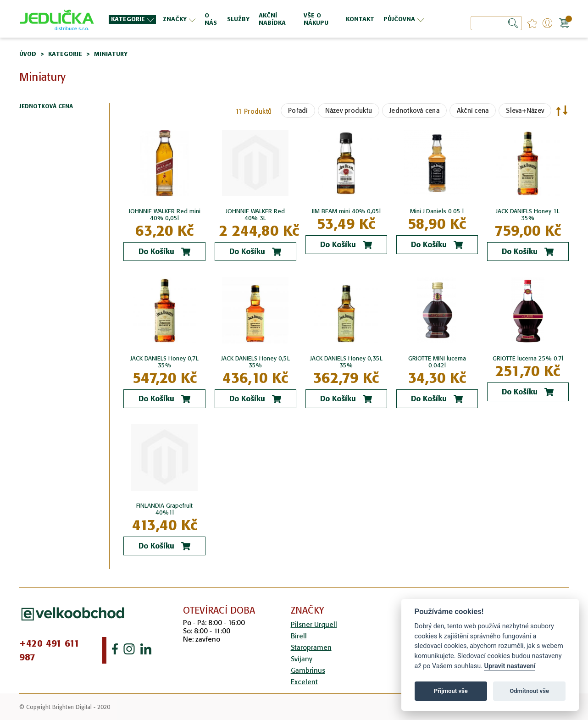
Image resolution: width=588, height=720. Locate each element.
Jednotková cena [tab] (46, 107)
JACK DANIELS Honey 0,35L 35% (346, 362)
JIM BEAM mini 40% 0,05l (346, 211)
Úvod (28, 54)
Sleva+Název (525, 111)
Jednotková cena (414, 111)
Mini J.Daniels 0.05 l (437, 211)
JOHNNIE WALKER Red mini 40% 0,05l (164, 215)
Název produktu (349, 111)
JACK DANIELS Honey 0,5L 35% (255, 362)
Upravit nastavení (510, 666)
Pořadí (298, 111)
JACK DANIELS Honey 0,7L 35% (164, 362)
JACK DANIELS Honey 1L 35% (528, 215)
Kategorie (65, 54)
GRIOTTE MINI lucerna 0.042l (437, 362)
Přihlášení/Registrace (547, 23)
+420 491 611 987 (50, 650)
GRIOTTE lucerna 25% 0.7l (528, 358)
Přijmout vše (451, 691)
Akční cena (473, 111)
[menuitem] (132, 19)
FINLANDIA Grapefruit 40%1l (164, 509)
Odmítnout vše (529, 691)
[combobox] (496, 23)
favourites (532, 23)
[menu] (267, 19)
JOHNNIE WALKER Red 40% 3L (255, 215)
